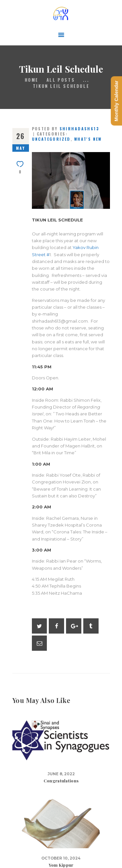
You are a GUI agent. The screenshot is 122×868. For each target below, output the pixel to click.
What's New (88, 139)
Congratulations (61, 781)
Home (32, 80)
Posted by (66, 129)
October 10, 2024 (61, 858)
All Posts (61, 80)
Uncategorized (51, 139)
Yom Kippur (61, 865)
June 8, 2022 (61, 774)
